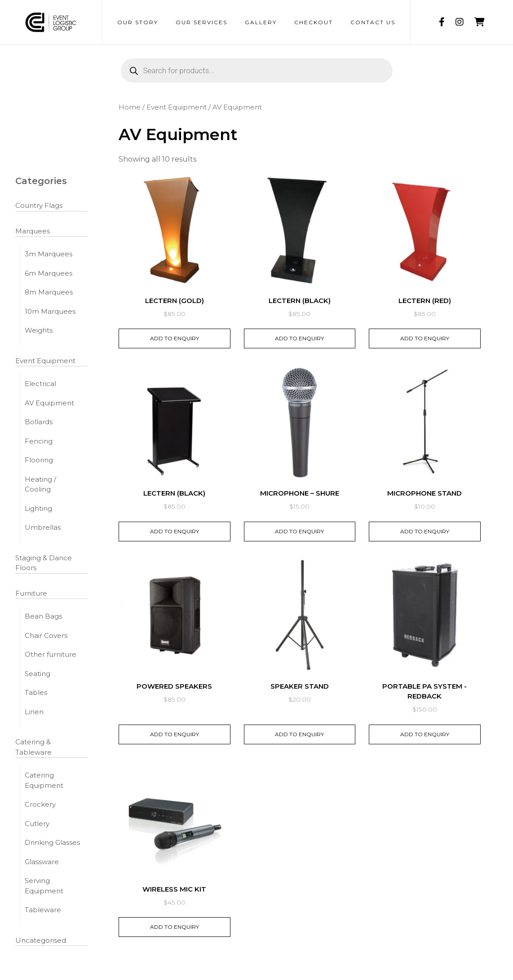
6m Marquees (49, 273)
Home (130, 107)
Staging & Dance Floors (44, 563)
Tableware (43, 910)
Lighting (38, 508)
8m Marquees (49, 292)
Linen (34, 712)
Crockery (40, 804)
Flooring (39, 460)
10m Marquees (50, 311)
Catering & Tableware (33, 747)
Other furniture (51, 654)
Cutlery (37, 824)
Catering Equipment (44, 780)
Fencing (39, 441)
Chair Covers (46, 635)
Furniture (31, 593)
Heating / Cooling (40, 484)
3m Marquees (49, 254)
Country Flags (39, 205)
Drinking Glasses (52, 842)
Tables (36, 692)
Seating (38, 674)
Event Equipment (45, 361)
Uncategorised (41, 940)
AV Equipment (49, 403)
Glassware (42, 862)
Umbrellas (43, 527)
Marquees (33, 231)
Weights (39, 330)
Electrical (40, 384)
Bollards (39, 422)
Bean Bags (43, 616)
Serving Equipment (44, 886)
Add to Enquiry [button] (175, 338)
